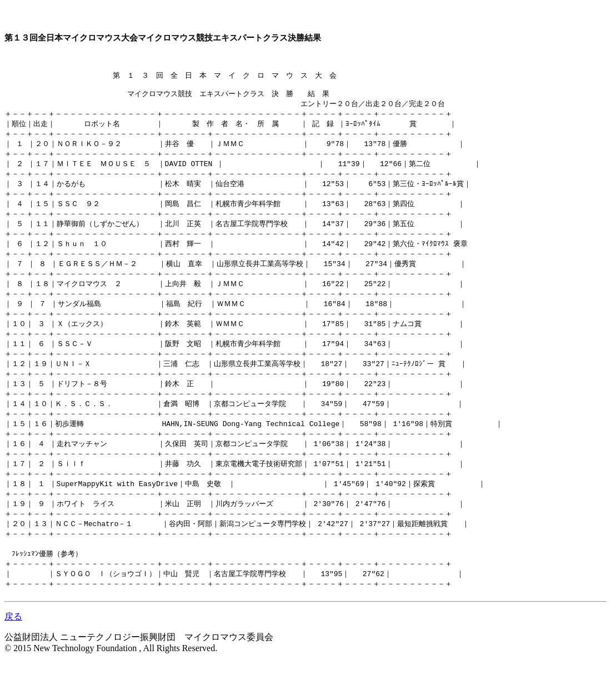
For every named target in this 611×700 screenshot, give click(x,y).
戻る (13, 654)
